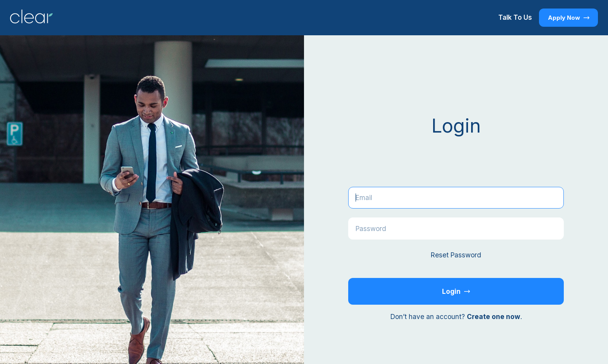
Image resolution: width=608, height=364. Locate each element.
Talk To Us (515, 17)
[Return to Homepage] (31, 18)
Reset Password (456, 255)
